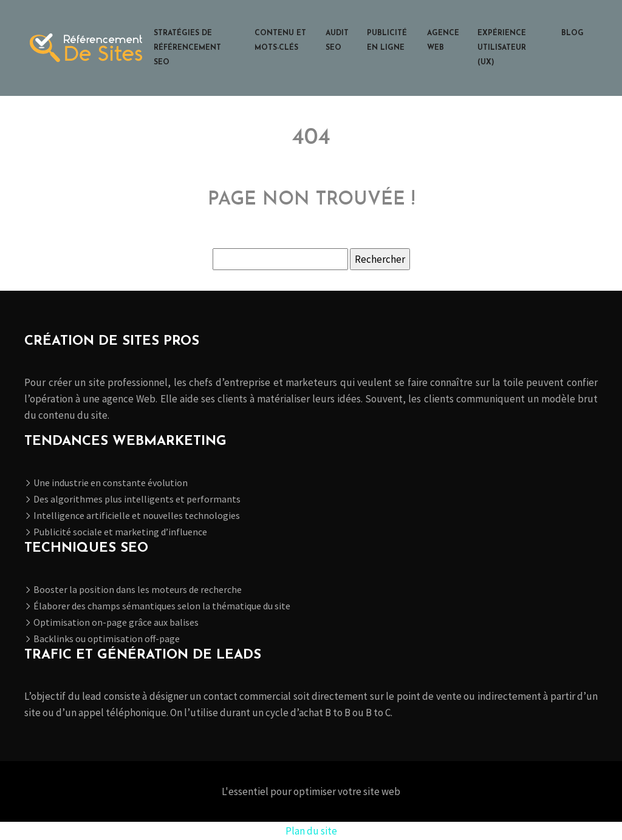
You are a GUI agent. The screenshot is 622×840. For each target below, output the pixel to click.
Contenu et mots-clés (280, 41)
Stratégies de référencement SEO (187, 48)
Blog (572, 33)
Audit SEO (337, 41)
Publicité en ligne (387, 41)
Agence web (443, 41)
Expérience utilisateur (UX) (502, 48)
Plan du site (311, 831)
